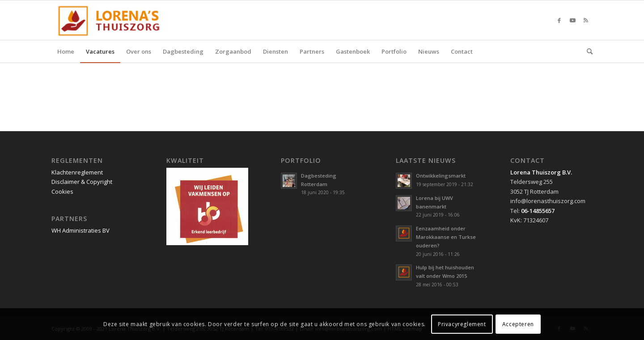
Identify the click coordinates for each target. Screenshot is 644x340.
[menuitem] (66, 51)
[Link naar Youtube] (572, 20)
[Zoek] (587, 51)
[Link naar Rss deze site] (586, 20)
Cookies (62, 191)
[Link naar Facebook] (559, 20)
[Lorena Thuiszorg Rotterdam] (113, 20)
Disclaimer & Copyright (82, 182)
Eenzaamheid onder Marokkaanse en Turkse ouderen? (446, 237)
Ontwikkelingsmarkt (441, 176)
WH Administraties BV (80, 230)
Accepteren (518, 324)
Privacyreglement (462, 324)
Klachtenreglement (77, 172)
